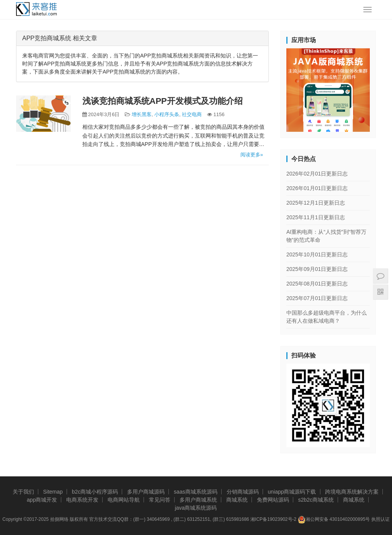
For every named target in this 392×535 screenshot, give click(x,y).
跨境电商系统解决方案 (352, 492)
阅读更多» (252, 155)
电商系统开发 (82, 500)
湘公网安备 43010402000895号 (334, 520)
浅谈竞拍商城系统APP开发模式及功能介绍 (163, 101)
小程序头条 (167, 114)
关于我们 (23, 492)
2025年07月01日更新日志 (317, 298)
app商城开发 (42, 500)
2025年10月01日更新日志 (317, 254)
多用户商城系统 (198, 500)
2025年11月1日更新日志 (316, 217)
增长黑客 (142, 114)
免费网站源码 (273, 500)
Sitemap (53, 492)
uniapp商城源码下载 (292, 492)
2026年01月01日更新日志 (317, 188)
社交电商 (192, 114)
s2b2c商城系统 (316, 500)
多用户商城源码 (146, 492)
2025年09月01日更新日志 (317, 269)
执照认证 (381, 519)
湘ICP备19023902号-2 (273, 519)
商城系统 (237, 500)
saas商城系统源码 (196, 492)
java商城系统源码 (196, 508)
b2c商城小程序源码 (95, 492)
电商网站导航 (124, 500)
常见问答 (160, 500)
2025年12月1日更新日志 (316, 203)
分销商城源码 (243, 492)
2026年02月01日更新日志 (317, 174)
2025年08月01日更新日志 (317, 284)
